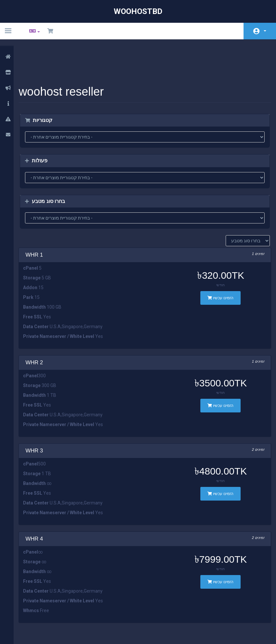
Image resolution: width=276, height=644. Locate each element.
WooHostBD (138, 11)
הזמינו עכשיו (218, 264)
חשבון (265, 31)
